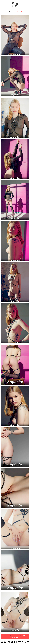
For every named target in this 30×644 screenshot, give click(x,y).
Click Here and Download (15, 636)
